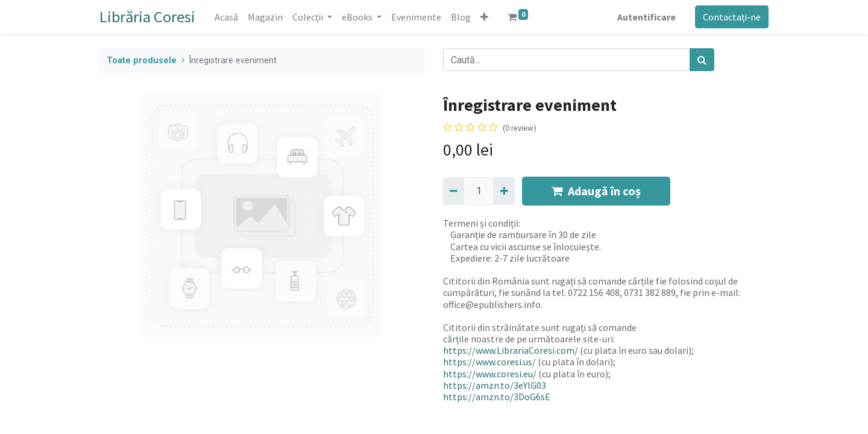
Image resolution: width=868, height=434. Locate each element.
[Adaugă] (504, 191)
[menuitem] (226, 17)
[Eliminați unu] (454, 191)
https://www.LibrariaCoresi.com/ (511, 350)
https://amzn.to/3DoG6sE (497, 397)
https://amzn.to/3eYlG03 (495, 385)
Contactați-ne (732, 17)
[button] (484, 17)
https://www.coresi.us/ (489, 362)
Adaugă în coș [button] (596, 191)
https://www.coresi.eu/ (490, 374)
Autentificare (646, 17)
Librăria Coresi (147, 17)
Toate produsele (142, 61)
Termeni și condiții (481, 223)
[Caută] (702, 60)
